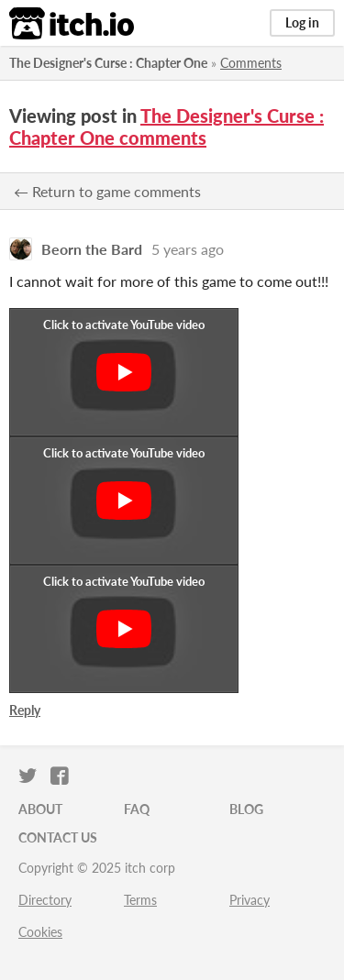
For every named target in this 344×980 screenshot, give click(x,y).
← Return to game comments (107, 191)
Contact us (58, 837)
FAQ (137, 809)
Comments (251, 63)
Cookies (40, 932)
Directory (45, 900)
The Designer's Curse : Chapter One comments (166, 127)
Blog (246, 809)
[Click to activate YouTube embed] (124, 372)
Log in (302, 22)
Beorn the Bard (92, 249)
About (40, 809)
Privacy (250, 900)
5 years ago (188, 249)
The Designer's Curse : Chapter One (108, 63)
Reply (25, 710)
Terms (140, 900)
